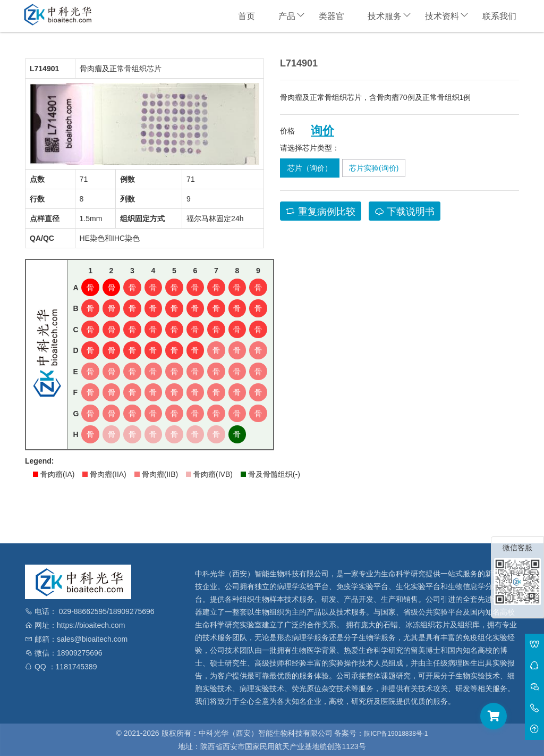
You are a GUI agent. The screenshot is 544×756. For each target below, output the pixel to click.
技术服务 (385, 16)
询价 (322, 131)
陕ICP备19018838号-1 (396, 734)
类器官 (331, 16)
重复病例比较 (321, 212)
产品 (287, 16)
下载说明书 (405, 212)
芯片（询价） (310, 168)
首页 (246, 16)
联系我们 (499, 16)
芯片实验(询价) (374, 168)
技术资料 (442, 16)
